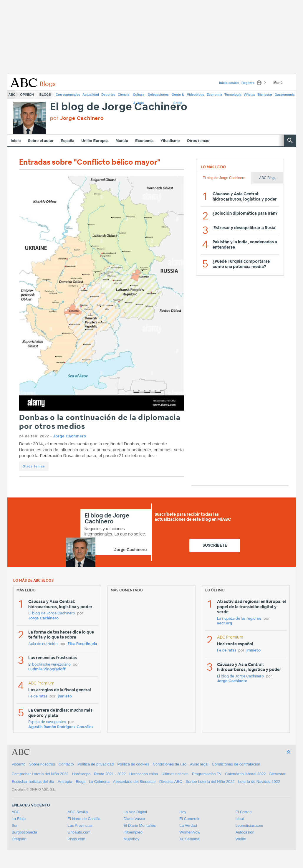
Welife (241, 839)
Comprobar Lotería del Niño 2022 (40, 774)
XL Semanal (190, 839)
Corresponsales (68, 95)
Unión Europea (95, 141)
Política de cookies (133, 764)
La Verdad (188, 825)
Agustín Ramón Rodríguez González (61, 727)
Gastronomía (285, 95)
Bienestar (265, 95)
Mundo (122, 141)
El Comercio (190, 819)
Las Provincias (80, 825)
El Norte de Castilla (84, 819)
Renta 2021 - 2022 (110, 774)
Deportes (108, 95)
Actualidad (91, 95)
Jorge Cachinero (69, 436)
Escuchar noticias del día (33, 782)
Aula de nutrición (43, 644)
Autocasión (245, 832)
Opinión (27, 95)
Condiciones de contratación (236, 764)
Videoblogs (196, 95)
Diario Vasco (134, 819)
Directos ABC (171, 782)
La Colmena (99, 782)
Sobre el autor (40, 141)
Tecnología (233, 95)
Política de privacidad (96, 764)
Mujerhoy (131, 839)
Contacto (66, 764)
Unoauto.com (79, 832)
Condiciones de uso (170, 764)
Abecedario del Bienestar (134, 782)
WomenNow (190, 832)
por (77, 118)
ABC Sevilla (78, 812)
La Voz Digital (135, 812)
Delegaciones (158, 95)
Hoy (183, 812)
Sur (15, 825)
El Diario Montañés (140, 825)
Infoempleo (133, 832)
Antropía (65, 782)
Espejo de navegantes (47, 722)
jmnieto (65, 696)
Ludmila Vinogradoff (47, 669)
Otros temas (198, 141)
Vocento (19, 764)
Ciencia (124, 95)
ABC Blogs (268, 178)
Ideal (240, 819)
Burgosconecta (25, 832)
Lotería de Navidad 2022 (259, 782)
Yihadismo (170, 141)
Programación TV (207, 774)
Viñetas (250, 95)
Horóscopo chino (144, 774)
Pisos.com (77, 839)
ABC (12, 95)
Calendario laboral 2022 (246, 774)
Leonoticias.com (249, 825)
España (67, 141)
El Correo (244, 812)
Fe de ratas (38, 696)
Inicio (16, 141)
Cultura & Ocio (139, 96)
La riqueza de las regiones (239, 619)
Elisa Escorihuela (82, 644)
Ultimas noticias (175, 774)
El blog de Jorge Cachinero (119, 107)
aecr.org (225, 623)
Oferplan (19, 839)
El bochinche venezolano (49, 665)
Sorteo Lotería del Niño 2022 (210, 782)
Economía (215, 95)
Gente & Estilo (178, 96)
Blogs (45, 95)
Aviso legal (199, 764)
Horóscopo (81, 774)
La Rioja (19, 819)
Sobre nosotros (42, 764)
